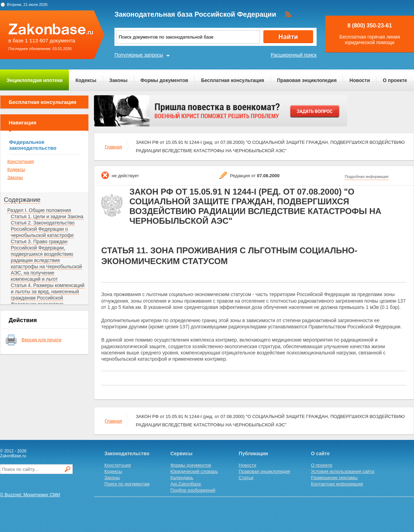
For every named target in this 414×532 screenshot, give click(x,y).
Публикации (253, 453)
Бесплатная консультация (233, 80)
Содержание (22, 200)
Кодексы (86, 80)
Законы (118, 80)
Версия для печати (41, 340)
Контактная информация (337, 484)
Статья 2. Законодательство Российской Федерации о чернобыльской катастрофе (43, 229)
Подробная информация (367, 177)
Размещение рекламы (334, 478)
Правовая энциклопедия (307, 80)
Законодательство (127, 453)
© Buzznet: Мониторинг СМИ (30, 495)
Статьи (246, 478)
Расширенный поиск (294, 55)
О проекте (395, 80)
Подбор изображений (193, 490)
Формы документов (164, 80)
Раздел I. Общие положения (39, 210)
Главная (113, 147)
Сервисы (181, 453)
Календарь (182, 478)
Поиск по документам (127, 484)
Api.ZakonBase (186, 484)
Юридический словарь (194, 471)
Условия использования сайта (343, 471)
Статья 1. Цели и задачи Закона (47, 216)
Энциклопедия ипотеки (35, 80)
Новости (360, 80)
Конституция (21, 161)
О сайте (320, 453)
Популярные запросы (139, 55)
